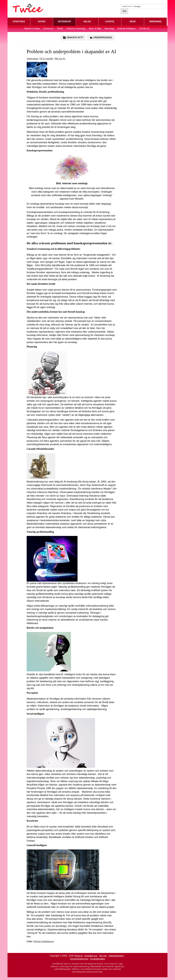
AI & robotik (46, 59)
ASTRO (42, 22)
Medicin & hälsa (32, 28)
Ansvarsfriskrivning (79, 959)
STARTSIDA (19, 22)
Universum (48, 28)
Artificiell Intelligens (126, 28)
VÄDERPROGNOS (101, 38)
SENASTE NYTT (73, 38)
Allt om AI (60, 59)
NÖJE (133, 22)
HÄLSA (87, 22)
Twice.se (78, 956)
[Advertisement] (135, 87)
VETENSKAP (64, 22)
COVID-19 (144, 28)
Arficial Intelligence (44, 941)
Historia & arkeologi (76, 28)
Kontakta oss (91, 956)
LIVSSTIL (110, 22)
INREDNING (155, 22)
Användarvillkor (98, 959)
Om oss (103, 956)
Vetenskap (32, 59)
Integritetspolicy (116, 956)
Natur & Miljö (95, 28)
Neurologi (109, 28)
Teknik (60, 28)
